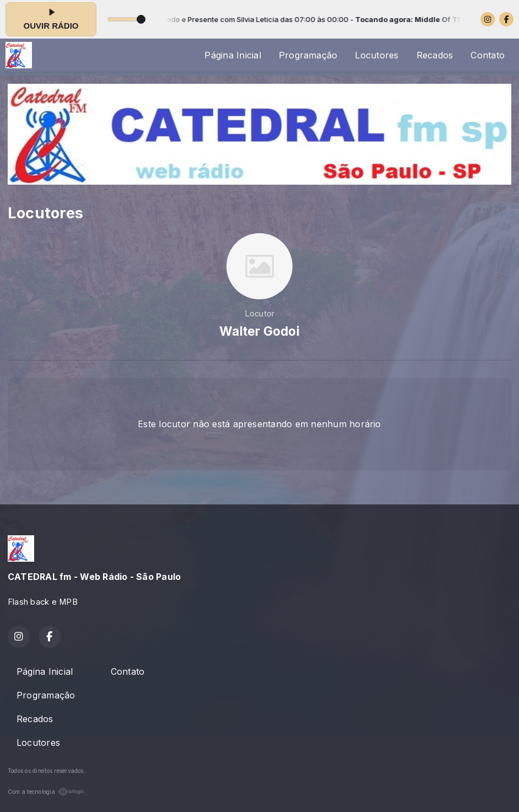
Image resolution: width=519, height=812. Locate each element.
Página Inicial (233, 55)
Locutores (377, 55)
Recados (435, 55)
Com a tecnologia (46, 792)
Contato (488, 55)
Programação (308, 55)
